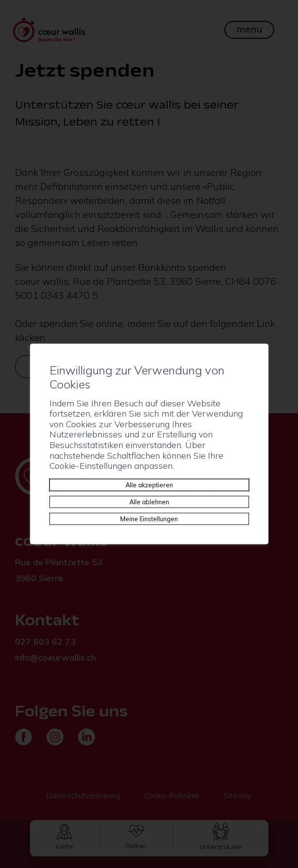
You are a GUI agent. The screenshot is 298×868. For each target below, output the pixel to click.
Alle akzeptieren (149, 484)
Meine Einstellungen (149, 518)
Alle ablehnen (149, 501)
